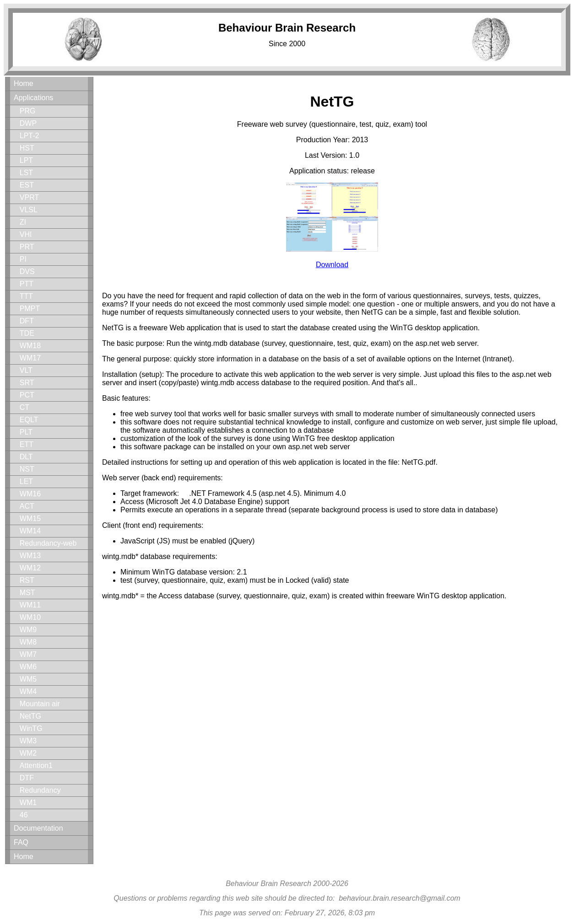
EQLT (29, 420)
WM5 (28, 679)
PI (23, 259)
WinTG (31, 728)
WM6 (28, 667)
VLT (26, 370)
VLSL (29, 210)
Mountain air (40, 704)
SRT (27, 383)
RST (27, 580)
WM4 (28, 691)
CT (24, 407)
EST (27, 185)
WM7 (28, 654)
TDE (27, 333)
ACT (27, 506)
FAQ (21, 842)
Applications (33, 98)
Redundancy (40, 790)
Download (332, 265)
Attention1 (36, 766)
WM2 (28, 753)
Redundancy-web (48, 543)
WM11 (30, 605)
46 (24, 815)
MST (27, 593)
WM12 (30, 568)
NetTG (30, 716)
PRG (28, 111)
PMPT (30, 309)
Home (24, 83)
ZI (23, 222)
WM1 (28, 803)
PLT (26, 432)
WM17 (30, 358)
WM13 (30, 556)
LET (26, 481)
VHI (26, 234)
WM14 (30, 531)
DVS (27, 271)
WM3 (28, 741)
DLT (26, 457)
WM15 (30, 518)
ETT (27, 444)
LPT (26, 160)
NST (27, 469)
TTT (26, 296)
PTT (27, 284)
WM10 (30, 617)
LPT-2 (30, 136)
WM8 (28, 642)
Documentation (38, 828)
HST (27, 148)
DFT (27, 321)
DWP (28, 123)
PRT (27, 247)
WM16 (30, 494)
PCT (27, 395)
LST (26, 173)
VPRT (29, 197)
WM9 (28, 630)
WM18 (30, 346)
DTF (27, 778)
